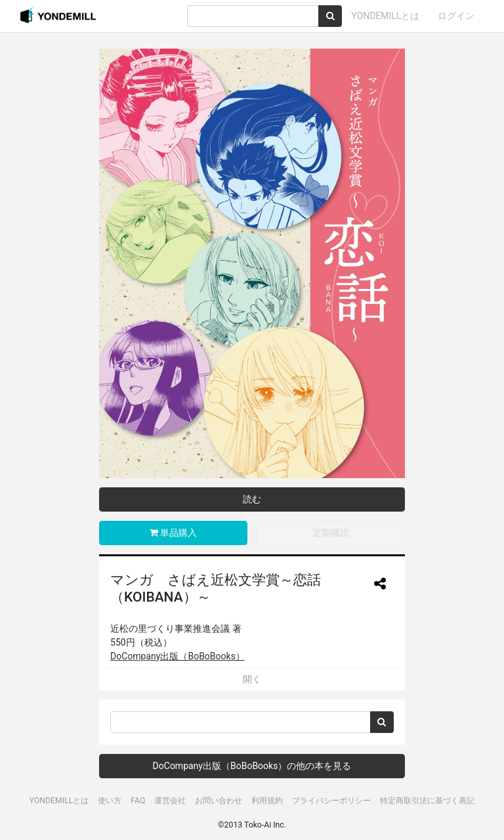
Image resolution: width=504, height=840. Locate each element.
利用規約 (267, 801)
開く (252, 679)
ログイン (456, 16)
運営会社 (170, 801)
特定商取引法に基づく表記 (427, 801)
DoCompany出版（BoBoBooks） (178, 656)
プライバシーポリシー (331, 801)
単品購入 (173, 533)
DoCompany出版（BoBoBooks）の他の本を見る (252, 766)
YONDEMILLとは (385, 16)
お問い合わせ (219, 801)
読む (252, 499)
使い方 (110, 801)
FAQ (138, 801)
